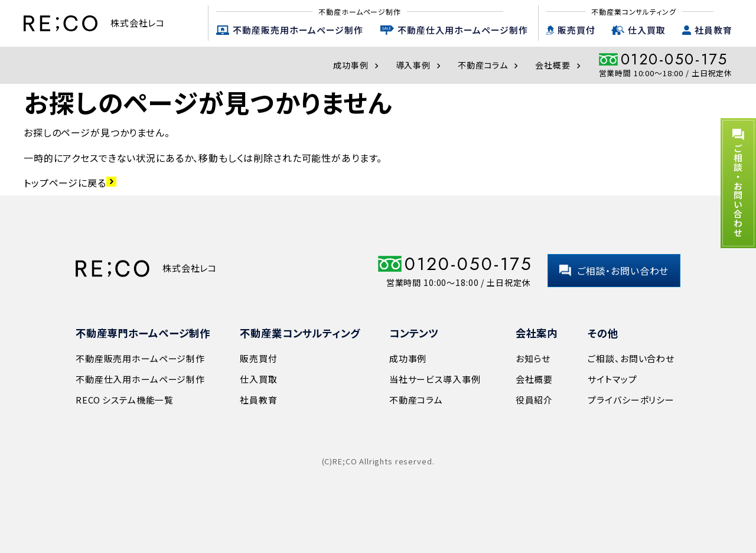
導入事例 (420, 65)
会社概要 (559, 65)
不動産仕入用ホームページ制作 (463, 30)
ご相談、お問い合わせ (631, 358)
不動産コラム (489, 65)
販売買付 (576, 30)
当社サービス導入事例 (435, 379)
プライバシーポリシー (631, 400)
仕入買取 (647, 30)
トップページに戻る (70, 183)
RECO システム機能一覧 (125, 400)
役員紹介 (534, 400)
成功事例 (357, 65)
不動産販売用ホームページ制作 (298, 30)
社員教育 (713, 30)
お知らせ (533, 358)
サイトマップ (612, 379)
